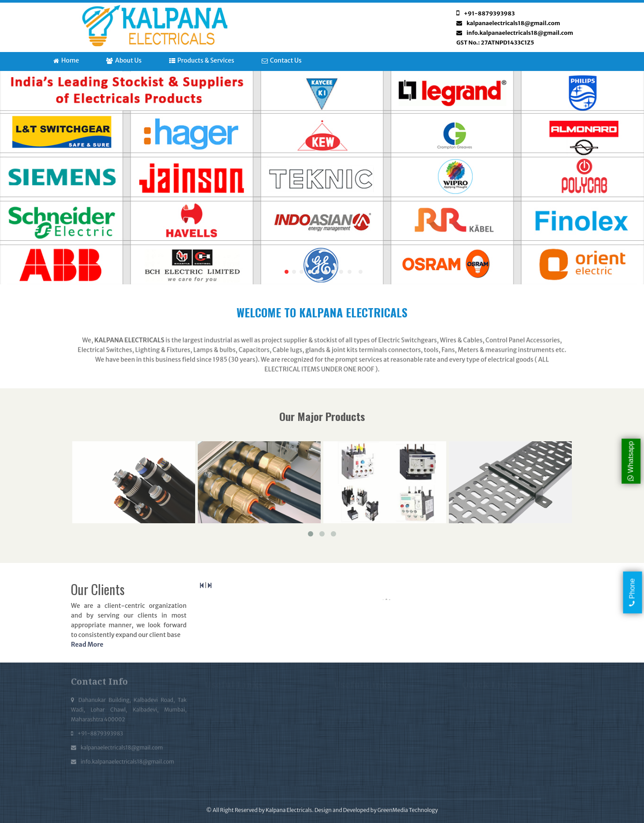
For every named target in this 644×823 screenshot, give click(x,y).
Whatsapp (631, 461)
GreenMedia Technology (408, 810)
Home (66, 60)
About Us (124, 60)
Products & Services (202, 60)
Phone (632, 592)
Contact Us (282, 60)
